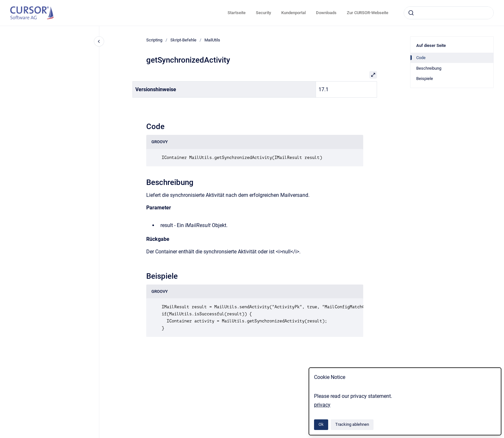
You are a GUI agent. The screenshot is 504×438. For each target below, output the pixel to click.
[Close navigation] (99, 41)
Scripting (154, 40)
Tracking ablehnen (352, 424)
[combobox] (449, 13)
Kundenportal (293, 13)
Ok (321, 424)
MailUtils (212, 40)
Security (263, 13)
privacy (322, 405)
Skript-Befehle (183, 40)
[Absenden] (411, 13)
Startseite (237, 13)
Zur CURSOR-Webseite (368, 13)
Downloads (326, 13)
